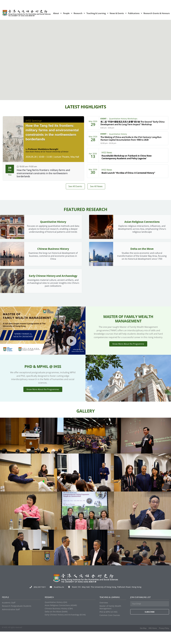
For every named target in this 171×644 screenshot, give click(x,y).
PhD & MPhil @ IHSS (108, 624)
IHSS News (107, 153)
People (68, 13)
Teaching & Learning (97, 13)
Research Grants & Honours (157, 13)
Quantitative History (118, 134)
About (57, 13)
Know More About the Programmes (43, 399)
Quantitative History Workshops (123, 119)
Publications (135, 13)
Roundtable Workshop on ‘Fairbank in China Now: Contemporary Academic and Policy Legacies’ (127, 157)
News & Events (118, 13)
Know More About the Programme (128, 351)
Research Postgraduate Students (17, 618)
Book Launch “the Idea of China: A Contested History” (128, 173)
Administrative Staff (11, 622)
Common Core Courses (110, 628)
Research (79, 13)
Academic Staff (9, 615)
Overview (104, 615)
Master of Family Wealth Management (110, 620)
